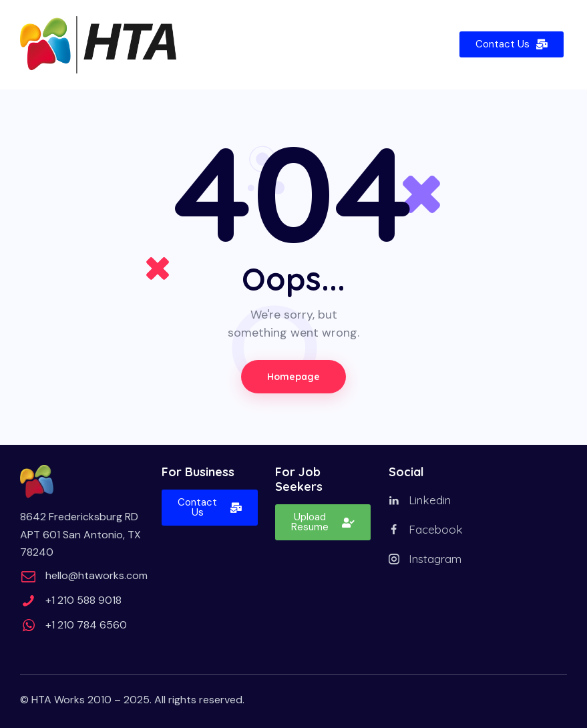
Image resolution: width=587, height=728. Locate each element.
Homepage (293, 377)
